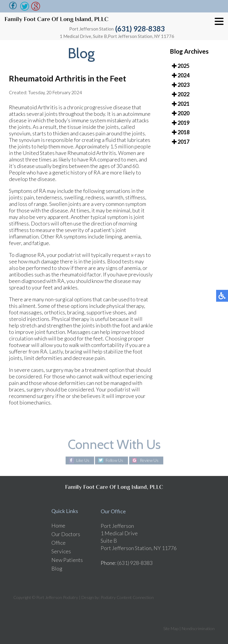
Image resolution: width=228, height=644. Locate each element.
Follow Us (114, 460)
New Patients (67, 560)
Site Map (171, 628)
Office (58, 543)
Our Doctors (66, 534)
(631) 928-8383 (140, 29)
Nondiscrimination (198, 628)
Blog (57, 568)
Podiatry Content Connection (127, 597)
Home (58, 525)
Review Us (149, 460)
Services (61, 551)
